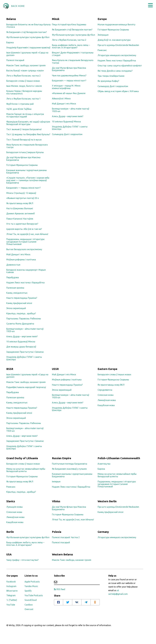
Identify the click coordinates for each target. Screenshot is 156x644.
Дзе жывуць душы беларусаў (21, 347)
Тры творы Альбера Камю (111, 76)
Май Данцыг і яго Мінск (18, 254)
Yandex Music (31, 586)
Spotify (28, 591)
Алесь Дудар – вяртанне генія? (22, 336)
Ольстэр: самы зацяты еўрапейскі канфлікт (120, 66)
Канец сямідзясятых (17, 293)
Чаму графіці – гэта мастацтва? (22, 560)
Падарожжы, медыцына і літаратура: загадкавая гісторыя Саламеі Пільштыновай (26, 242)
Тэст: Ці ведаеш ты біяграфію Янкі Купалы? (28, 134)
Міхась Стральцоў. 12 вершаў (21, 193)
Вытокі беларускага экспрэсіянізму (24, 249)
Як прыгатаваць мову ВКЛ (20, 203)
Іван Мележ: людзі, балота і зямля (24, 86)
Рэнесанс (102, 50)
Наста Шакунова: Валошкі (20, 208)
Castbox (29, 605)
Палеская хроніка (15, 288)
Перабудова (13, 277)
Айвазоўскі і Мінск (61, 99)
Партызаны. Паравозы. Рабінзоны (24, 319)
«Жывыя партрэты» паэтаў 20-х (23, 198)
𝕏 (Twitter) (12, 600)
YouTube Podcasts (34, 595)
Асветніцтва (104, 464)
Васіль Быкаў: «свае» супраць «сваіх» (25, 71)
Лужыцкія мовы (14, 507)
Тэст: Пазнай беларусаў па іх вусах (24, 140)
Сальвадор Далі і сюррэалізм (67, 134)
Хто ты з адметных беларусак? (22, 224)
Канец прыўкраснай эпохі (19, 303)
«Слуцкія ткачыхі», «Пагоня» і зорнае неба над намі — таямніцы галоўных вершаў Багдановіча (28, 180)
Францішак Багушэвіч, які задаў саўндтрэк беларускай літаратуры (28, 123)
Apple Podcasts (32, 582)
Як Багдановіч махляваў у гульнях (69, 469)
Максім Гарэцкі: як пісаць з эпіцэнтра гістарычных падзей (25, 115)
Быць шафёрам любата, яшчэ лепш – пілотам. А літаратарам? (71, 46)
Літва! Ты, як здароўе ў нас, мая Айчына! (27, 234)
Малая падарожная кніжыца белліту (116, 24)
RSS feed (60, 589)
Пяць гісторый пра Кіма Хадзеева (69, 24)
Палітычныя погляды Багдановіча (70, 464)
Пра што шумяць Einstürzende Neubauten (118, 45)
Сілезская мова (106, 395)
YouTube (11, 605)
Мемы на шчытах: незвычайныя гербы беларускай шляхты (26, 470)
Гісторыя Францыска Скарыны (22, 165)
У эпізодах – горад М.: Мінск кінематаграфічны (66, 87)
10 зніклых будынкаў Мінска (21, 342)
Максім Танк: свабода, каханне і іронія (26, 65)
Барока (10, 42)
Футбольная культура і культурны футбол (28, 37)
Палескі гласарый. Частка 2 (66, 537)
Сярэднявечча (105, 390)
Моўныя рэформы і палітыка (21, 260)
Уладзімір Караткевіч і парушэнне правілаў (28, 48)
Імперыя (56, 482)
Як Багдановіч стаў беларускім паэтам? (27, 32)
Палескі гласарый (15, 60)
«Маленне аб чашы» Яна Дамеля (69, 93)
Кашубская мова (106, 405)
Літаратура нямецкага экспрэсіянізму (117, 55)
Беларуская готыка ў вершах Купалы (25, 152)
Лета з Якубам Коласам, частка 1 (23, 99)
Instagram (11, 586)
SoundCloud (31, 600)
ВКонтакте (12, 591)
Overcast (29, 609)
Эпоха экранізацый (16, 308)
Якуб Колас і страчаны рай (20, 104)
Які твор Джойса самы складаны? (115, 71)
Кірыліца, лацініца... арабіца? (21, 313)
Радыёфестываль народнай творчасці (26, 387)
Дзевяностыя (13, 265)
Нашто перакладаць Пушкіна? (22, 298)
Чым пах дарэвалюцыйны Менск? (69, 75)
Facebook (11, 582)
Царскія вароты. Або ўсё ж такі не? (24, 229)
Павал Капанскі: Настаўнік (20, 219)
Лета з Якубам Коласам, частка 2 (23, 76)
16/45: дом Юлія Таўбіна (19, 109)
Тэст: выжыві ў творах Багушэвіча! (24, 129)
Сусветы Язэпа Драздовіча (20, 324)
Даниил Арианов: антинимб (20, 213)
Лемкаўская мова (107, 400)
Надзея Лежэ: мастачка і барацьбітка (25, 283)
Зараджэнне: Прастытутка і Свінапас (25, 352)
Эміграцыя (103, 35)
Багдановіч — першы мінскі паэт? (23, 188)
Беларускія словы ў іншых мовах (23, 81)
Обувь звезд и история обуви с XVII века (118, 91)
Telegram (11, 595)
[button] (150, 5)
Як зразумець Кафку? (108, 81)
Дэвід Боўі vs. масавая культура (114, 40)
